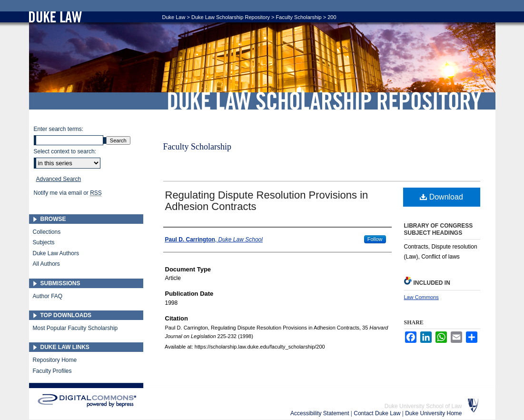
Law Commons (421, 297)
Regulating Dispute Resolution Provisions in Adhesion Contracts (267, 201)
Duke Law (174, 17)
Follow (375, 239)
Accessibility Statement (321, 413)
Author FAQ (48, 296)
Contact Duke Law (378, 413)
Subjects (44, 242)
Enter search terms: (59, 129)
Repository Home (55, 360)
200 (332, 17)
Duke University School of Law (423, 406)
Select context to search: (65, 151)
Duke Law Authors (56, 253)
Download (441, 197)
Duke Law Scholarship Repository (324, 101)
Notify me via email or (68, 193)
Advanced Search (59, 179)
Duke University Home (433, 413)
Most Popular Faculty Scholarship (75, 328)
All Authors (46, 264)
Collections (47, 232)
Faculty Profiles (52, 371)
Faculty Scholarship (299, 17)
